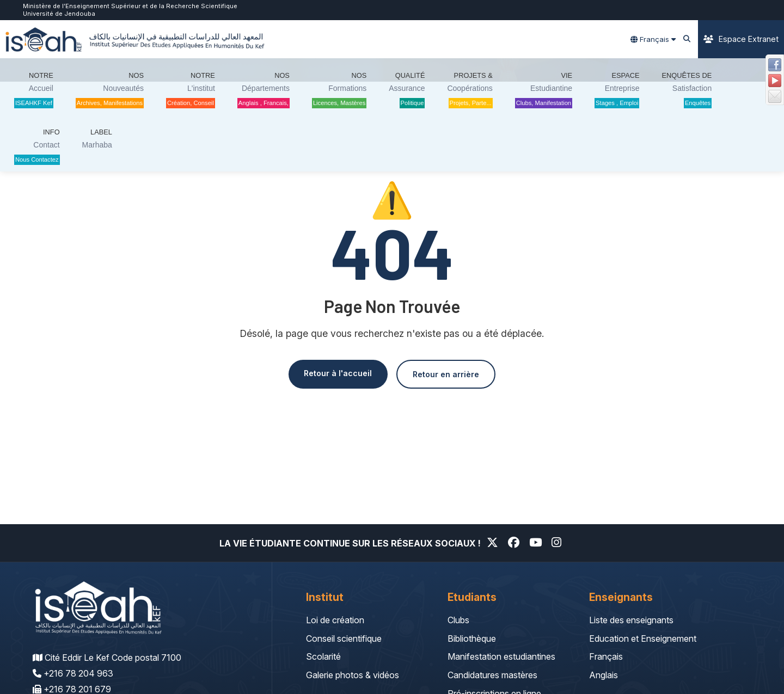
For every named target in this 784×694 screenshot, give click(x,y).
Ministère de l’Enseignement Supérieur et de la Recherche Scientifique (130, 6)
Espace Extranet (741, 39)
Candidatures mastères (492, 675)
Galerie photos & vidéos (353, 675)
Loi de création (335, 620)
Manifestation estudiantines (501, 656)
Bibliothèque (472, 638)
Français (606, 656)
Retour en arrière (451, 374)
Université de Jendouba (59, 14)
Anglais (604, 675)
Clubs (458, 620)
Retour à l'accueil (332, 373)
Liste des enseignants (631, 620)
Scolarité (323, 656)
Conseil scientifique (344, 638)
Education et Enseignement (643, 638)
